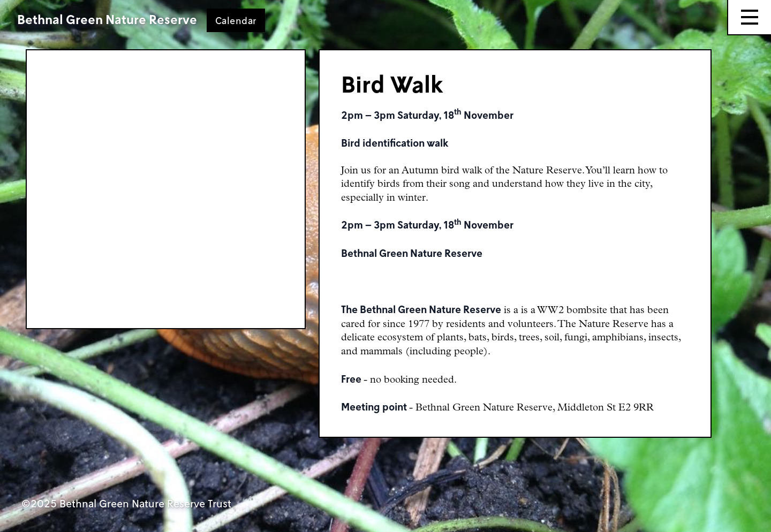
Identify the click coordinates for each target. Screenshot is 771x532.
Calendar (236, 20)
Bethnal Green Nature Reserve (107, 19)
